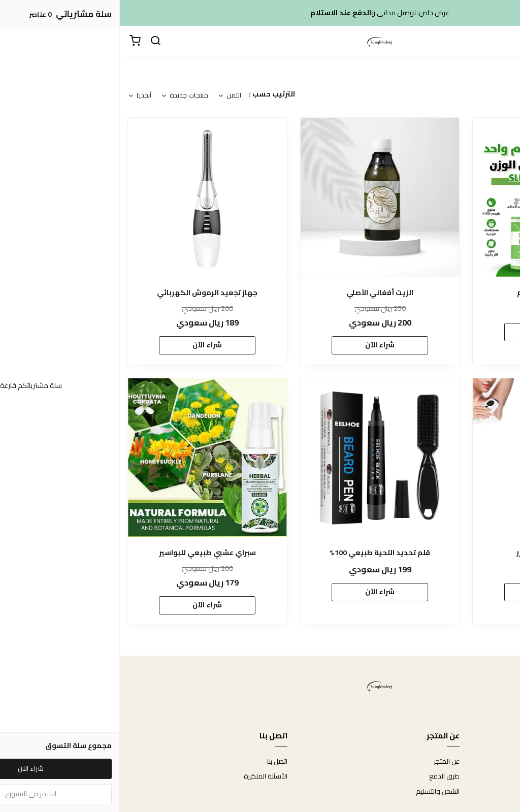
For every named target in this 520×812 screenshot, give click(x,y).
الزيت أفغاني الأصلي (260, 293)
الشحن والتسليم (318, 792)
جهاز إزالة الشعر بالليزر (433, 553)
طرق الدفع (324, 776)
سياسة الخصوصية (487, 792)
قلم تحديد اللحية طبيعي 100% (260, 553)
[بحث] (36, 41)
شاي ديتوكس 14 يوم (433, 293)
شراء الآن (433, 332)
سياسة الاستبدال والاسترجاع (473, 776)
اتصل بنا (157, 762)
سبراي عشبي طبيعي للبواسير (88, 553)
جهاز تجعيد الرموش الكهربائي (87, 293)
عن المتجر (327, 762)
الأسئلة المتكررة (146, 776)
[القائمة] (505, 41)
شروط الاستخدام (489, 762)
